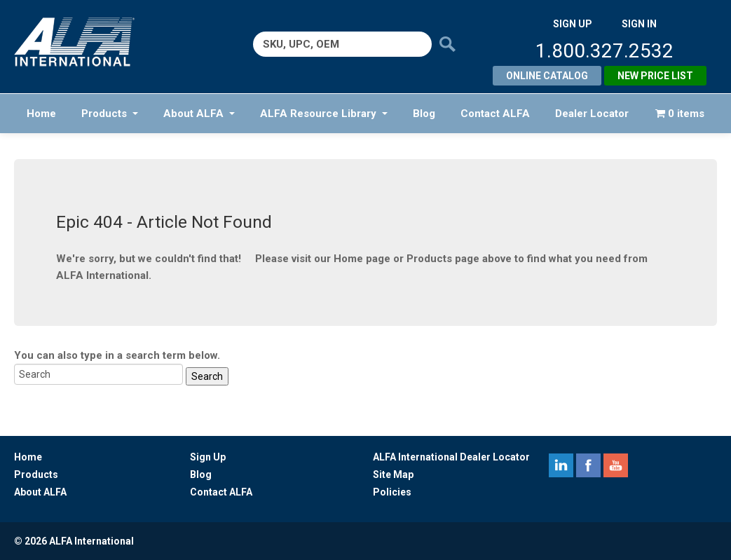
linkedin (561, 465)
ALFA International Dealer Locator (451, 457)
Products (110, 114)
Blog (424, 114)
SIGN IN (639, 24)
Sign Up (208, 457)
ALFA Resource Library (324, 114)
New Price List (655, 76)
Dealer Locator (592, 114)
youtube (616, 465)
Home (41, 114)
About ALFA (199, 114)
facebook (588, 465)
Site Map (393, 474)
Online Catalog (547, 76)
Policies (392, 492)
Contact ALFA (495, 114)
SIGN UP (573, 24)
